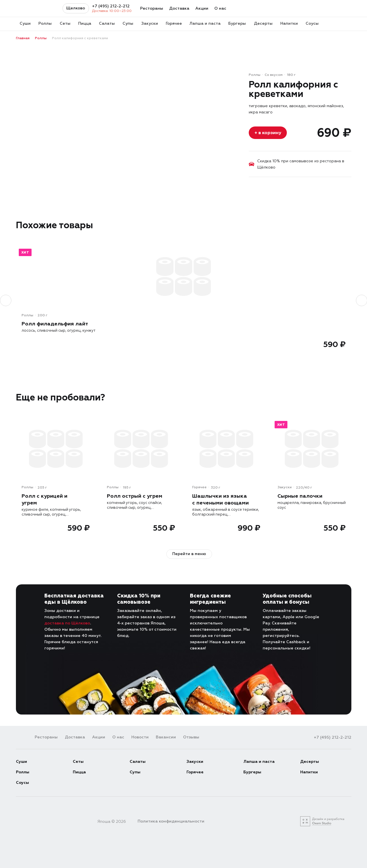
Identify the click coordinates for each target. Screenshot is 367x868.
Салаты (138, 761)
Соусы (22, 782)
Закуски (195, 761)
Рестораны (152, 8)
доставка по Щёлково (67, 623)
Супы (135, 772)
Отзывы (191, 737)
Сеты (78, 761)
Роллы (23, 772)
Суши (21, 761)
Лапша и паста (259, 761)
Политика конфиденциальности (171, 821)
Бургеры (252, 772)
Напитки (309, 772)
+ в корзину (268, 133)
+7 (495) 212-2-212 (111, 6)
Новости (140, 737)
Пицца (79, 772)
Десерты (310, 761)
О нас (220, 8)
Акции (202, 8)
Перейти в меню (189, 554)
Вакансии (166, 737)
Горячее (195, 772)
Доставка (179, 8)
